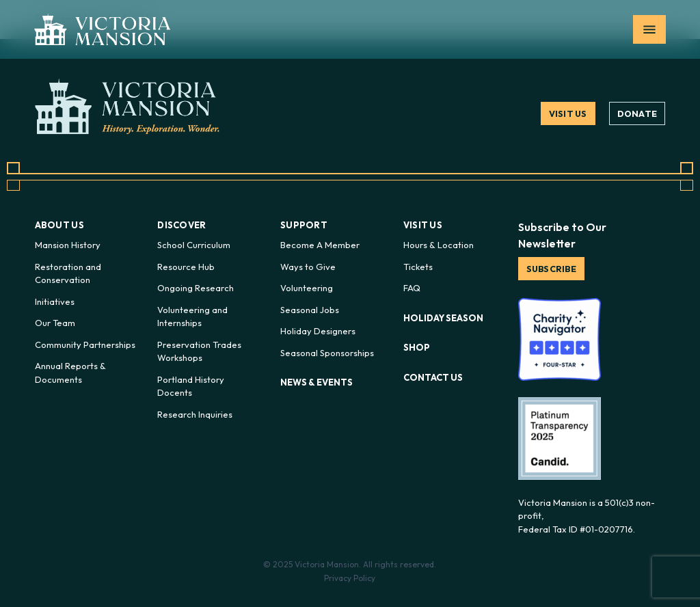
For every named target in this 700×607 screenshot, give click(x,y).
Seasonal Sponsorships (327, 353)
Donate (637, 113)
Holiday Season (443, 318)
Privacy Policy (350, 578)
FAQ (412, 288)
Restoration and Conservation (68, 273)
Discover (181, 225)
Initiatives (55, 301)
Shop (417, 347)
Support (304, 225)
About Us (59, 225)
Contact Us (433, 377)
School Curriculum (194, 245)
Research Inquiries (195, 414)
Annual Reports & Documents (70, 373)
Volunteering (307, 288)
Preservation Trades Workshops (199, 351)
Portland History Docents (191, 386)
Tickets (418, 267)
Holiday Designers (318, 331)
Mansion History (68, 245)
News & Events (317, 382)
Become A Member (320, 245)
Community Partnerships (85, 345)
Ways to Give (308, 267)
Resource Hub (186, 267)
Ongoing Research (196, 288)
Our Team (55, 323)
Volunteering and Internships (192, 316)
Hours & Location (439, 245)
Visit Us (567, 113)
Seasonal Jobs (310, 310)
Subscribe (552, 269)
